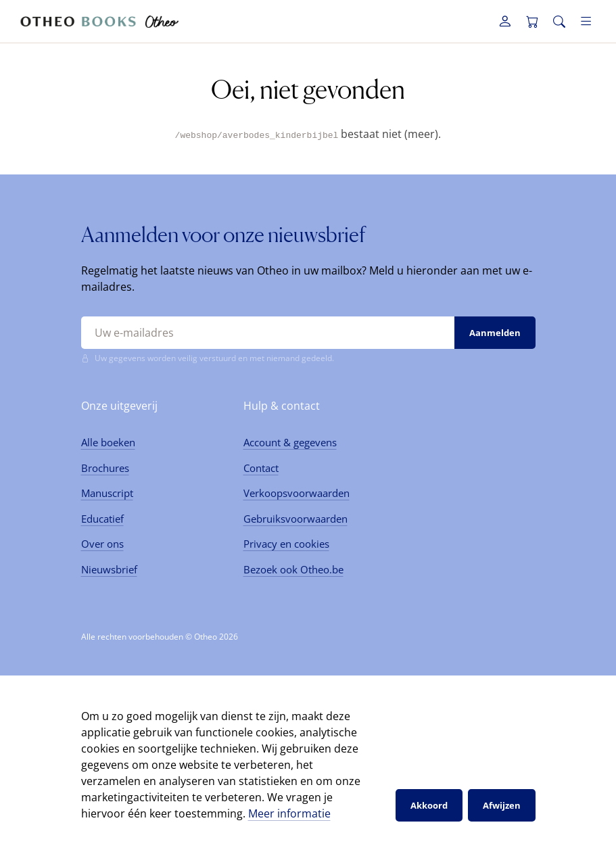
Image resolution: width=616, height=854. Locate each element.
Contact (261, 467)
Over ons (102, 544)
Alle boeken (108, 442)
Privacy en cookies (286, 544)
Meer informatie (289, 813)
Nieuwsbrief (109, 569)
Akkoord (429, 805)
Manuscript (107, 493)
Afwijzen (502, 805)
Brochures (105, 467)
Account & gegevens (290, 442)
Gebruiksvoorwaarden (295, 518)
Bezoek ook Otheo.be (293, 569)
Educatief (102, 518)
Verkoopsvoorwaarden (297, 493)
